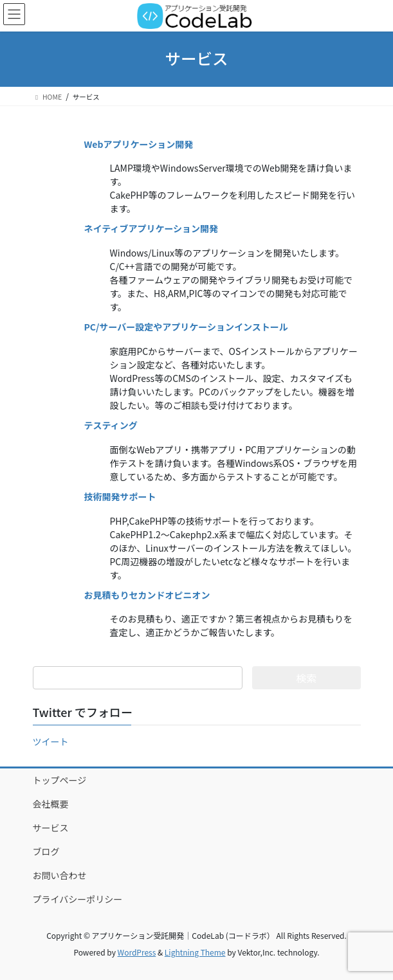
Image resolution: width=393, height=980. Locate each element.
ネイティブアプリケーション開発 (151, 228)
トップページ (60, 780)
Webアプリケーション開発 (139, 144)
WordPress (137, 952)
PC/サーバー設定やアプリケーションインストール (186, 327)
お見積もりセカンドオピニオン (147, 595)
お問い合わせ (60, 875)
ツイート (51, 741)
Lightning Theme (195, 952)
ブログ (46, 851)
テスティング (111, 425)
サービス (51, 828)
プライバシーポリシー (78, 899)
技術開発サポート (120, 496)
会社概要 (51, 804)
